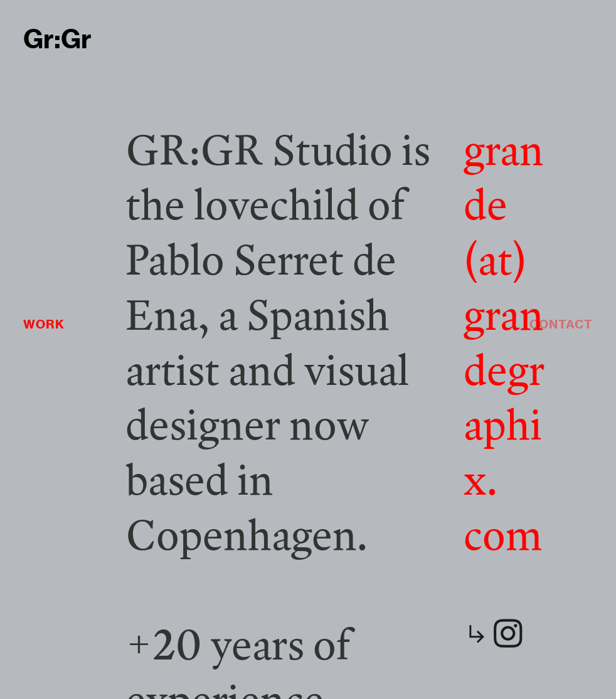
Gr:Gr (57, 39)
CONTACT (561, 324)
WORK (44, 324)
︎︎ (495, 634)
